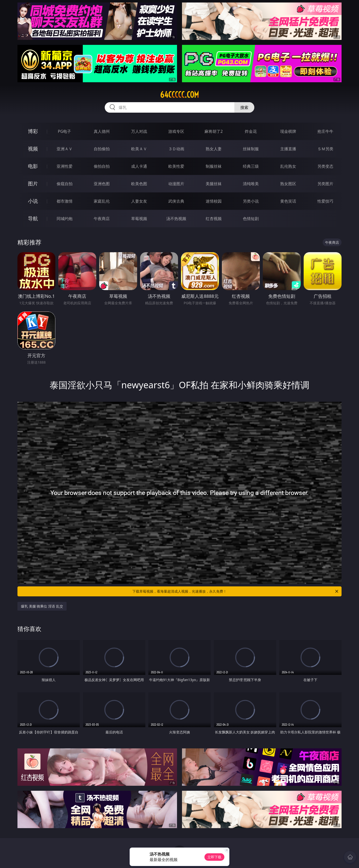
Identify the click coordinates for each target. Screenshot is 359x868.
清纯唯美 (251, 184)
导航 (33, 218)
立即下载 (214, 857)
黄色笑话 (288, 201)
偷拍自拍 (102, 166)
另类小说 (251, 201)
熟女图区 (288, 184)
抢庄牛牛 (325, 131)
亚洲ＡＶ (65, 149)
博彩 (33, 131)
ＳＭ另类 (325, 149)
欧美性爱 (176, 166)
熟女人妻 (214, 149)
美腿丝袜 (214, 184)
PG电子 (64, 131)
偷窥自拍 (65, 184)
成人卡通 (139, 166)
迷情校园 (214, 201)
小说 (33, 201)
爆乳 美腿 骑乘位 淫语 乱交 (42, 606)
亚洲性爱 (65, 166)
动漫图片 (176, 184)
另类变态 (325, 166)
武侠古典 (176, 201)
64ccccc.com (179, 95)
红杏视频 (214, 219)
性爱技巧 (325, 201)
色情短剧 (251, 219)
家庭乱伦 (102, 201)
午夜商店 (102, 219)
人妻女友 (139, 201)
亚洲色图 (102, 184)
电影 (33, 166)
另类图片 (325, 184)
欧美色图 (139, 184)
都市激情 (65, 201)
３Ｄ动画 (176, 149)
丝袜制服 (251, 149)
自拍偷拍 (102, 149)
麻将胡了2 (214, 131)
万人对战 (139, 131)
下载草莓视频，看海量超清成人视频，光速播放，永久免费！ (236, 591)
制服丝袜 (214, 166)
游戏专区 (176, 131)
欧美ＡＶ (139, 149)
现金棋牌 (288, 131)
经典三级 (251, 166)
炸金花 (251, 131)
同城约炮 (65, 219)
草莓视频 (139, 219)
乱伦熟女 (288, 166)
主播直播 (288, 149)
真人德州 (102, 131)
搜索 (244, 107)
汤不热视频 (176, 219)
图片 (33, 184)
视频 (33, 149)
